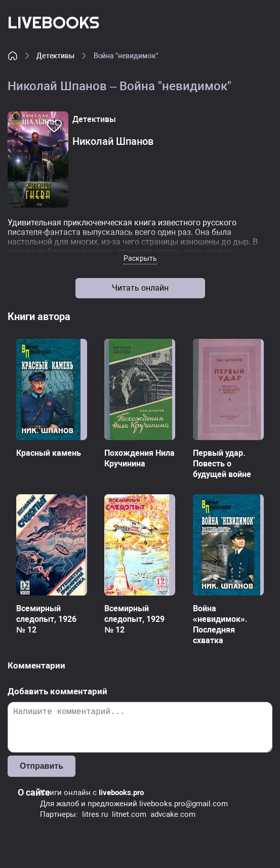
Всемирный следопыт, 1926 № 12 (46, 619)
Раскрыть (140, 258)
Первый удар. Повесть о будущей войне (222, 464)
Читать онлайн (140, 288)
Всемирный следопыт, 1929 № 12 (134, 619)
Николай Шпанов (113, 141)
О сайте (34, 792)
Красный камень (49, 453)
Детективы (55, 56)
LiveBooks (53, 22)
